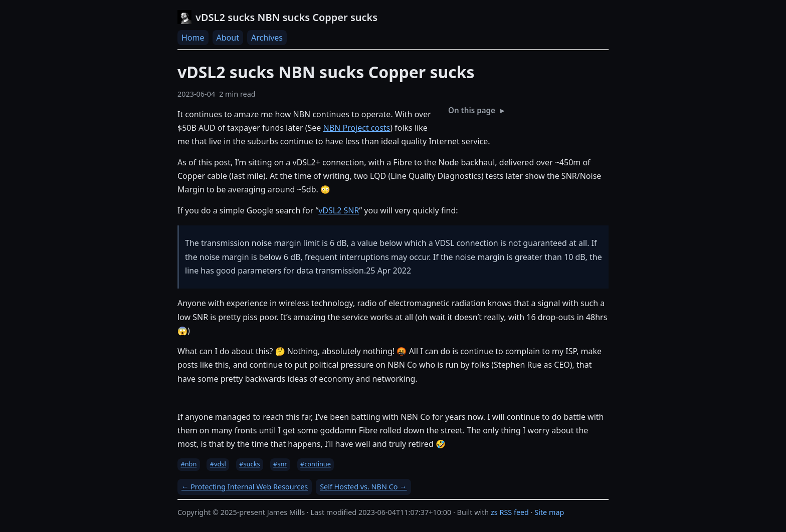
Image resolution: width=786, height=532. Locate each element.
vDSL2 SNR (339, 210)
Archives (267, 38)
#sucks (249, 464)
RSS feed (514, 512)
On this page (472, 110)
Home (193, 38)
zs (494, 512)
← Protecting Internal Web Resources (245, 487)
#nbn (188, 464)
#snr (280, 464)
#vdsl (218, 464)
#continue (316, 464)
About (228, 38)
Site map (549, 512)
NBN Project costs (357, 128)
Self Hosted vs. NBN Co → (363, 487)
